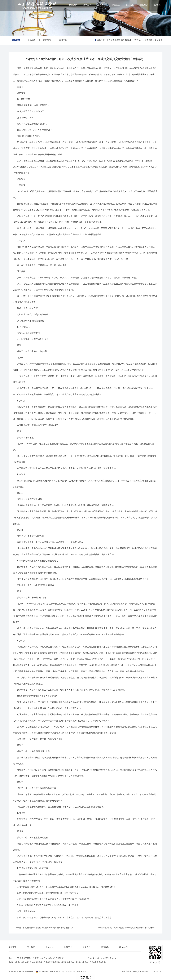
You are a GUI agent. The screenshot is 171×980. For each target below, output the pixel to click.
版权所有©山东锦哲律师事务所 (22, 972)
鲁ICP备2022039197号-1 (76, 972)
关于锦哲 (87, 5)
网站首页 (73, 5)
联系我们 (158, 5)
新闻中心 (116, 5)
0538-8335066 (22, 962)
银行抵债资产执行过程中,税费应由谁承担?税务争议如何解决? (48, 928)
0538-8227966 (99, 962)
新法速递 (47, 40)
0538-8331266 (53, 962)
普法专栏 (130, 5)
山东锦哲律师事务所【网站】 (119, 40)
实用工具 (63, 40)
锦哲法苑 (16, 39)
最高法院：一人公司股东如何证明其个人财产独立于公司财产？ (130, 928)
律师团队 (101, 5)
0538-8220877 (38, 962)
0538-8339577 (68, 962)
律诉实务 (32, 40)
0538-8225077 (84, 962)
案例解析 (144, 5)
